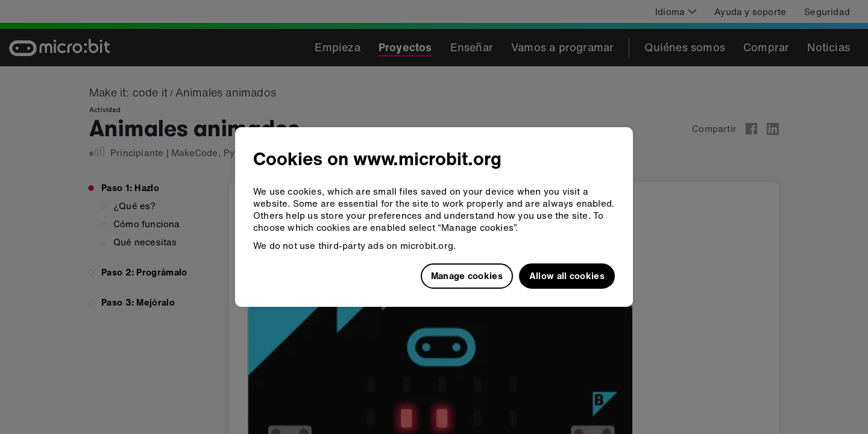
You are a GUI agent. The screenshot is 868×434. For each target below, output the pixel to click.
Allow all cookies (567, 275)
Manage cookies (467, 275)
